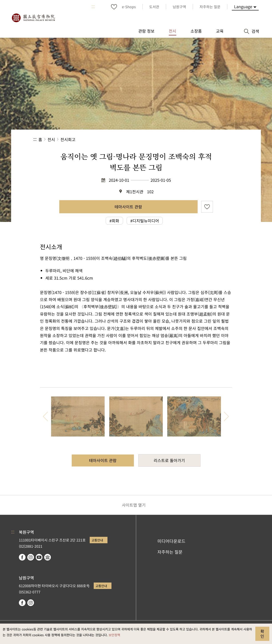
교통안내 (97, 540)
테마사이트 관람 (128, 207)
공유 (190, 139)
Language (243, 6)
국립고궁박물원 (33, 18)
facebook (22, 557)
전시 (51, 139)
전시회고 (68, 139)
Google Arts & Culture (48, 557)
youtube (39, 557)
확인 (262, 634)
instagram (31, 557)
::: (93, 7)
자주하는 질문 (170, 552)
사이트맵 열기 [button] (134, 505)
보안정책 (114, 635)
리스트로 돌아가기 (169, 460)
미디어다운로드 (171, 541)
